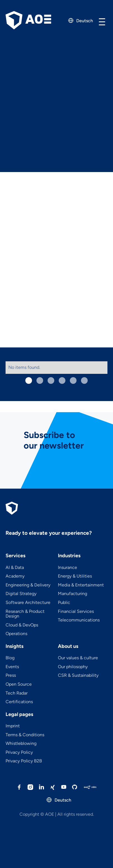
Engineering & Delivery (28, 585)
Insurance (67, 568)
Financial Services (76, 611)
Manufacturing (73, 594)
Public (64, 603)
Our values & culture (78, 658)
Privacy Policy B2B (24, 761)
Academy (15, 576)
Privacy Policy (19, 752)
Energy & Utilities (75, 576)
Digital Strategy (21, 594)
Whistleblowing (21, 743)
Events (12, 667)
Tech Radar (17, 693)
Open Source (19, 684)
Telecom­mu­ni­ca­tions (79, 620)
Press (11, 675)
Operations (16, 634)
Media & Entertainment (81, 585)
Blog (10, 658)
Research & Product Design (25, 614)
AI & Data (15, 568)
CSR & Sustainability (78, 675)
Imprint (13, 726)
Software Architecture (28, 603)
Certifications (19, 702)
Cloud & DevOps (22, 625)
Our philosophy (73, 667)
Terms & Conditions (25, 735)
